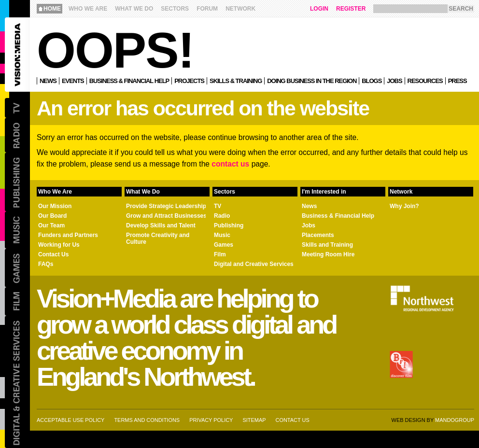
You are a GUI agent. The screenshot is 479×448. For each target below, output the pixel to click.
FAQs (46, 264)
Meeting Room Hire (328, 254)
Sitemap (254, 420)
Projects (189, 81)
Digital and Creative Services (254, 264)
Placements (318, 235)
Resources (425, 81)
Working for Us (59, 245)
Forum (207, 9)
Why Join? (404, 206)
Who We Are (88, 9)
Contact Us (53, 254)
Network (240, 9)
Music (222, 235)
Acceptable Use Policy (70, 420)
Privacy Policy (211, 420)
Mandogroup (455, 420)
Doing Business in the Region (312, 81)
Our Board (52, 216)
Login (319, 9)
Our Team (51, 225)
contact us (230, 164)
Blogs (372, 81)
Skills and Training (327, 245)
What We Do (134, 9)
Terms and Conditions (147, 420)
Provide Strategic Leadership (166, 206)
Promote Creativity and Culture (158, 238)
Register (351, 9)
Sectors (175, 9)
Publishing (229, 225)
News (48, 81)
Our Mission (55, 206)
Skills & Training (236, 81)
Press (458, 81)
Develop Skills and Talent (161, 225)
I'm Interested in (324, 192)
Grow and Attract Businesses (166, 216)
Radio (222, 216)
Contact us (293, 420)
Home (52, 9)
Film (220, 254)
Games (224, 245)
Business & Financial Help (129, 81)
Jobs (394, 81)
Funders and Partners (68, 235)
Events (73, 81)
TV (218, 206)
